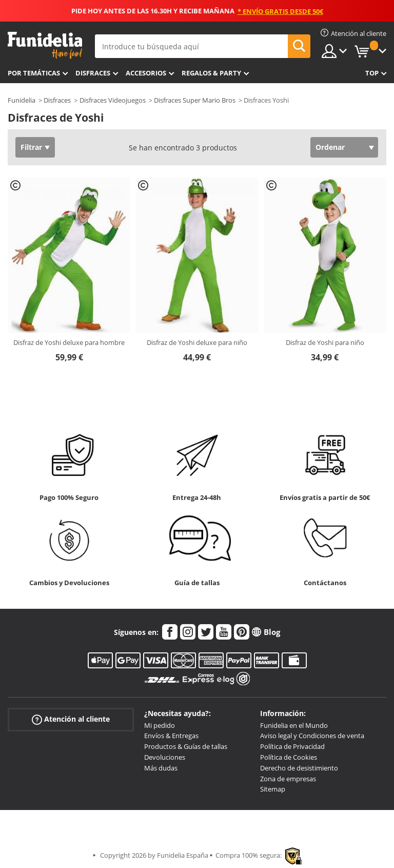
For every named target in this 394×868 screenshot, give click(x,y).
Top (372, 73)
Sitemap (273, 789)
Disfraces (93, 73)
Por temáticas (34, 73)
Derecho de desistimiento (299, 768)
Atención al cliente (71, 719)
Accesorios (146, 73)
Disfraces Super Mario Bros (195, 100)
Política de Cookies (289, 757)
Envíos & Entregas (171, 736)
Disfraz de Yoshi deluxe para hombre (69, 342)
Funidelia (22, 100)
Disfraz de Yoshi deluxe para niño (197, 342)
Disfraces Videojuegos (113, 100)
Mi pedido (160, 725)
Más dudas (161, 768)
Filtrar (31, 147)
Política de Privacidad (292, 746)
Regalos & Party (211, 73)
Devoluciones (165, 757)
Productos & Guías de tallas (186, 746)
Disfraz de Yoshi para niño (325, 342)
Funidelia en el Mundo (294, 725)
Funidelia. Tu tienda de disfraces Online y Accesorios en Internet (45, 45)
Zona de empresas (288, 779)
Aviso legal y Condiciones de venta (312, 736)
